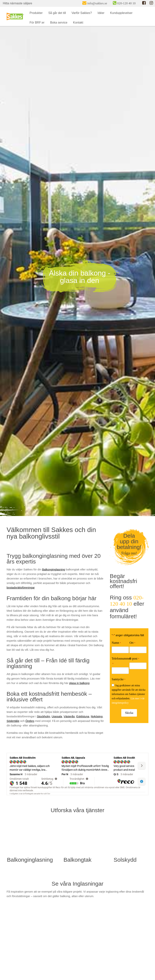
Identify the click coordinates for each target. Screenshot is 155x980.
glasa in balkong (79, 683)
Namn (116, 643)
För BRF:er (37, 23)
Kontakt (78, 23)
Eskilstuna (83, 716)
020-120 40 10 (127, 601)
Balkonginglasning (53, 569)
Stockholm (44, 716)
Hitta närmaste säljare (18, 3)
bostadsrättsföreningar (21, 587)
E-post (134, 659)
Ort (132, 643)
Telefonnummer (121, 661)
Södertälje (13, 721)
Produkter (36, 13)
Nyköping (97, 716)
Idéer (101, 13)
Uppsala (57, 716)
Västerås (69, 716)
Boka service (59, 23)
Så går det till (57, 13)
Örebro (30, 721)
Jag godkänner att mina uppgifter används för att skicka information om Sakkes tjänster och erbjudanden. (129, 694)
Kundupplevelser (121, 13)
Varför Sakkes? (82, 13)
